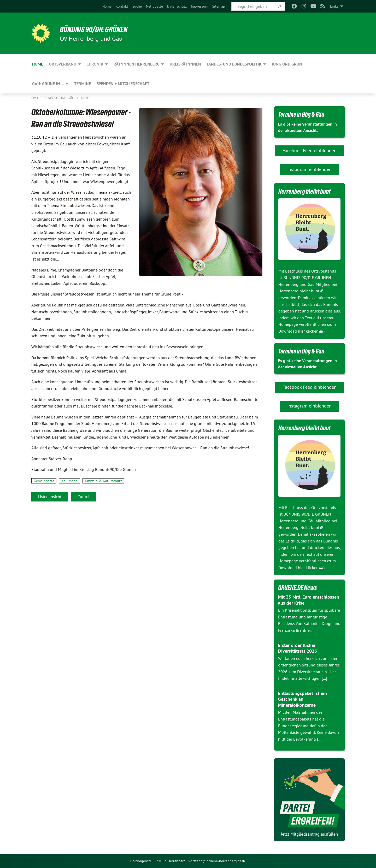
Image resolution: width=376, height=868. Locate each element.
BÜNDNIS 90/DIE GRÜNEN (96, 29)
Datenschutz (177, 6)
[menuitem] (107, 6)
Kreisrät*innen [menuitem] (185, 64)
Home (107, 6)
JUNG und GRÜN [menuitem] (287, 64)
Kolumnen (69, 481)
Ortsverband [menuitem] (63, 64)
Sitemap (219, 6)
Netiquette (154, 6)
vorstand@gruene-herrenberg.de (215, 861)
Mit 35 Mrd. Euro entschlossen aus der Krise (309, 600)
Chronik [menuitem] (95, 64)
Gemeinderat (44, 481)
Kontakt (122, 6)
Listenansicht (50, 497)
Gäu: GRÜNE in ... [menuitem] (48, 84)
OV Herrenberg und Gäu (53, 98)
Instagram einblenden (309, 169)
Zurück (84, 497)
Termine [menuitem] (83, 84)
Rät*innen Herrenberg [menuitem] (137, 64)
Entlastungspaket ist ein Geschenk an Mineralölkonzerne (302, 699)
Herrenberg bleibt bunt (299, 291)
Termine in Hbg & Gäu (302, 114)
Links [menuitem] (334, 6)
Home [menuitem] (38, 64)
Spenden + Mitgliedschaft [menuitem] (123, 84)
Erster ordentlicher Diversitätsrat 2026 (298, 648)
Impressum (199, 6)
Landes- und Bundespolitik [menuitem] (234, 64)
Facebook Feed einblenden (310, 150)
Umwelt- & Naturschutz (103, 481)
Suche (137, 6)
